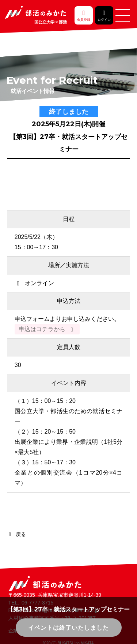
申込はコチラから (47, 329)
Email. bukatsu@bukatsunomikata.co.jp (54, 610)
